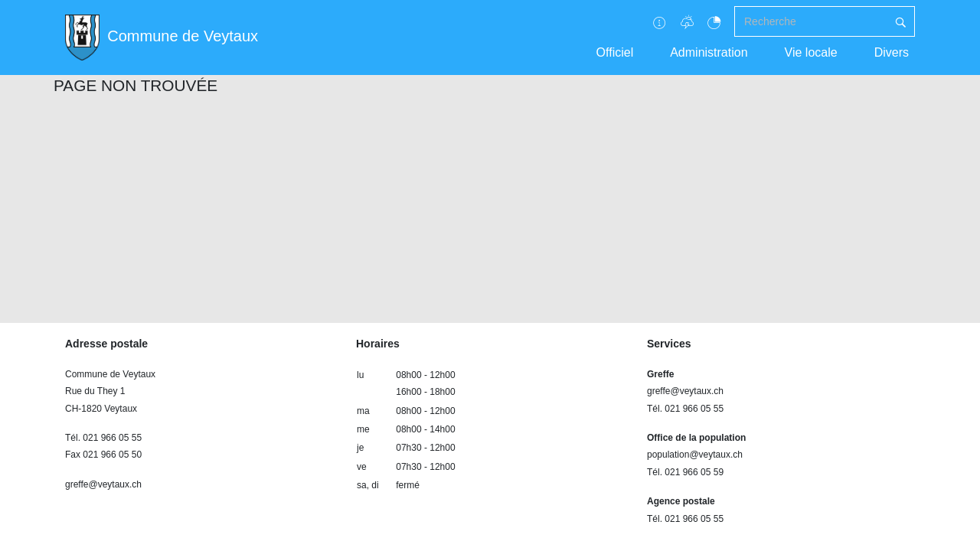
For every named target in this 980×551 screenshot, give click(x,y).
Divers (892, 52)
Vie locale (811, 52)
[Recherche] (811, 21)
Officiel (615, 52)
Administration (709, 52)
